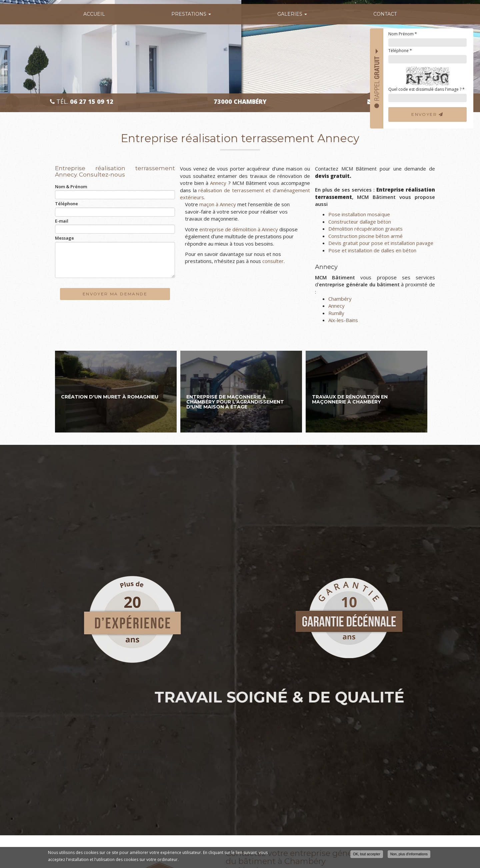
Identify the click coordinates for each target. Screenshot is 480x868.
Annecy (217, 183)
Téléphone (400, 51)
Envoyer (427, 114)
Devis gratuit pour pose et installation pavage (381, 243)
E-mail (62, 221)
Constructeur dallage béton (360, 222)
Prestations (191, 14)
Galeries (292, 14)
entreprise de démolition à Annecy (239, 229)
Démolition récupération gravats (365, 229)
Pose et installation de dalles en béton (372, 250)
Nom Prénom (403, 34)
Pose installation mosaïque (359, 214)
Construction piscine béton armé (365, 236)
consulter (273, 261)
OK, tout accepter (367, 854)
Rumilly (336, 313)
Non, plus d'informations (409, 854)
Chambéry (340, 299)
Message (64, 238)
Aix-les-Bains (343, 320)
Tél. (82, 102)
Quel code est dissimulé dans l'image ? (426, 89)
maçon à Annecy (218, 204)
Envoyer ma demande (115, 294)
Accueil (94, 14)
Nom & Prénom (71, 187)
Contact (385, 14)
